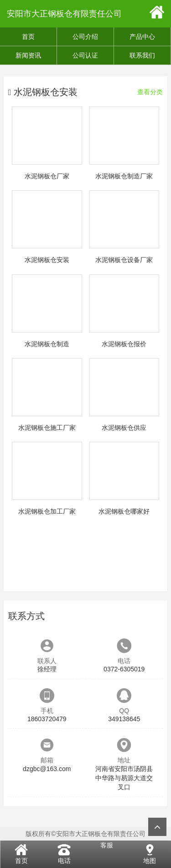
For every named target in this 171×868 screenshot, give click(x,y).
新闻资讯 (28, 55)
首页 (28, 37)
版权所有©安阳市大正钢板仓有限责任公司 (85, 834)
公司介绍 (85, 37)
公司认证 (85, 55)
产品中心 (142, 37)
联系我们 (142, 55)
